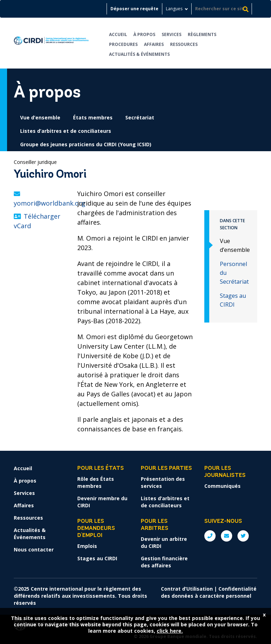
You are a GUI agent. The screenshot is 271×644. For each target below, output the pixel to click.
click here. (170, 631)
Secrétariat (140, 117)
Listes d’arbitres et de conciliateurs (66, 131)
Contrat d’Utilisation (187, 589)
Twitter (243, 536)
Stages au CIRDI (97, 558)
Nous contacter (34, 550)
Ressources (184, 44)
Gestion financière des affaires (164, 562)
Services (171, 34)
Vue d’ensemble (40, 117)
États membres (93, 117)
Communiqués (222, 486)
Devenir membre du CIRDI (102, 502)
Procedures (123, 44)
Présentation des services (163, 482)
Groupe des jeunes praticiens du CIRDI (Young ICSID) (86, 144)
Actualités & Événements (139, 54)
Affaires (154, 44)
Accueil (118, 34)
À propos (144, 34)
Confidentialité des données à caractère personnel (209, 592)
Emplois (87, 546)
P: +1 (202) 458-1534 (210, 536)
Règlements (202, 34)
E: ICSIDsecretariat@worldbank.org (227, 536)
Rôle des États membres (96, 482)
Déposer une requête (134, 9)
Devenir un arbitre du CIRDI (164, 542)
